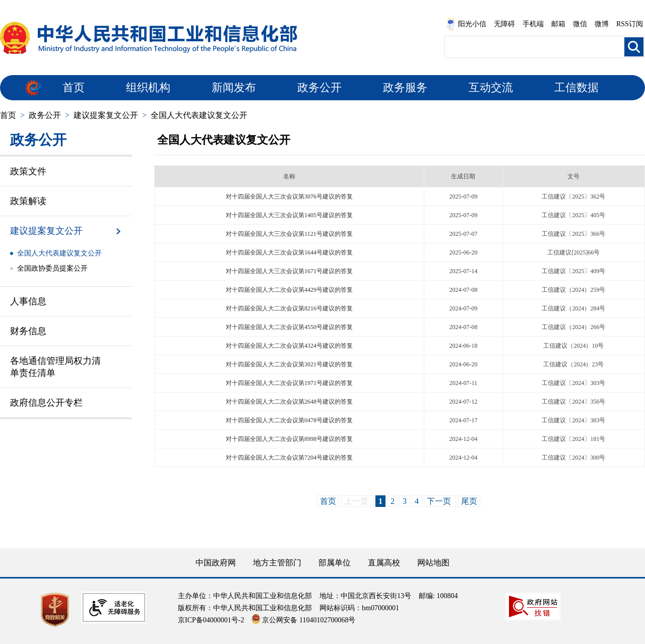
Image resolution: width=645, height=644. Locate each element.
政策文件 (28, 171)
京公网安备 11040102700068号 (303, 620)
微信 (580, 24)
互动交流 (491, 87)
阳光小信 (466, 24)
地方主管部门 (277, 563)
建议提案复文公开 (106, 115)
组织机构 (148, 87)
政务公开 (319, 87)
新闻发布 (234, 87)
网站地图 (433, 563)
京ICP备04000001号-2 (211, 620)
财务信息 (28, 331)
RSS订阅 (630, 24)
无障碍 (504, 24)
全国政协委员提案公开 (52, 268)
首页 (74, 87)
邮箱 (558, 24)
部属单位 (335, 563)
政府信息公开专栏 (46, 403)
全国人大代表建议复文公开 (199, 115)
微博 (602, 24)
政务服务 (405, 87)
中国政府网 (216, 563)
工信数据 (576, 87)
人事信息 (28, 301)
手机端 (533, 24)
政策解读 (28, 201)
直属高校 (384, 563)
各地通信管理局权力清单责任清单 (55, 367)
